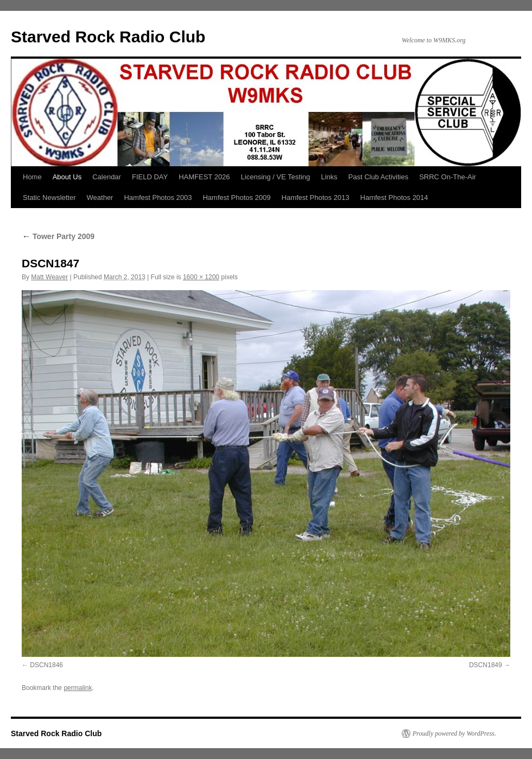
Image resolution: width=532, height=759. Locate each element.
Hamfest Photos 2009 (236, 197)
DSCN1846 (46, 665)
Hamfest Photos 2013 (316, 197)
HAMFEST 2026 (204, 177)
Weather (100, 197)
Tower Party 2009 (58, 236)
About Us (67, 177)
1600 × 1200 (201, 277)
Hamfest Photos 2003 (158, 197)
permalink (78, 688)
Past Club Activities (379, 177)
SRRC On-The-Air (448, 177)
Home (32, 177)
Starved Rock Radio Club (108, 37)
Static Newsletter (49, 197)
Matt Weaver (49, 277)
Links (329, 177)
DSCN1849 (486, 665)
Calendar (107, 177)
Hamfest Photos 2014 (394, 197)
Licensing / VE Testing (276, 177)
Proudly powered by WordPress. (454, 733)
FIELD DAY (150, 177)
